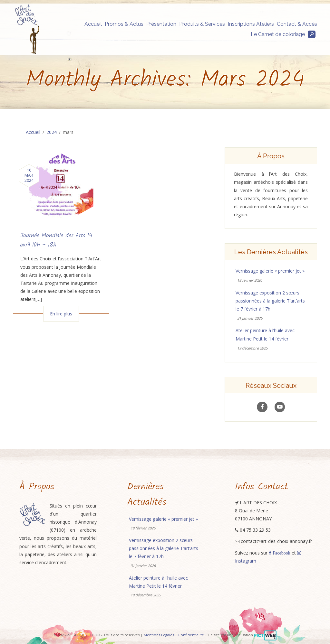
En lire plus (61, 314)
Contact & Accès (297, 24)
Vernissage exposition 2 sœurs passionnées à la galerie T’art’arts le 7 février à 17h (270, 301)
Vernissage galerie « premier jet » (270, 271)
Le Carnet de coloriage (278, 34)
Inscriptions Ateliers (251, 24)
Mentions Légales (159, 635)
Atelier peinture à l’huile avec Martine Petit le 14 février (265, 334)
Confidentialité (191, 635)
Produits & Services (202, 24)
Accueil (93, 24)
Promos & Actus (124, 24)
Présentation (161, 24)
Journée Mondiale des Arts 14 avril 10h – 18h (56, 240)
